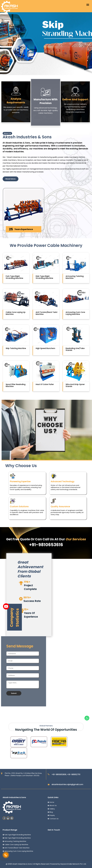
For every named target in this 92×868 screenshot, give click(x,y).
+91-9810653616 (59, 774)
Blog (50, 812)
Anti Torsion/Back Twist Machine (16, 848)
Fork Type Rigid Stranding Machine (17, 835)
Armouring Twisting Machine (14, 841)
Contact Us (53, 819)
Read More (11, 179)
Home (51, 802)
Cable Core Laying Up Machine (15, 844)
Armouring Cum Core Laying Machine (18, 851)
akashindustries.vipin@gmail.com (67, 784)
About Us (52, 805)
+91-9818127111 (74, 774)
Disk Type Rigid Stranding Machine (17, 838)
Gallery (51, 809)
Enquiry (51, 815)
